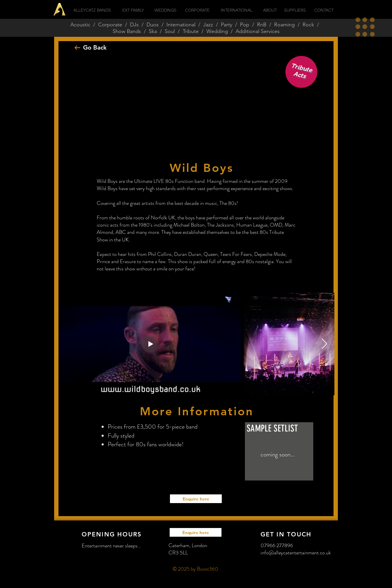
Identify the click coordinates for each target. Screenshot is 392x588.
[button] (365, 27)
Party (227, 25)
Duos (153, 25)
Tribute (191, 31)
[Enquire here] (196, 499)
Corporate (110, 25)
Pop (245, 25)
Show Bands (127, 31)
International (181, 25)
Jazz (208, 25)
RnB (262, 25)
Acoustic (80, 25)
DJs (134, 25)
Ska (153, 31)
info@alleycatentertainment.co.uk (296, 553)
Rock (308, 25)
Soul (170, 31)
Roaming (284, 25)
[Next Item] (324, 344)
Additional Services (258, 31)
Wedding (217, 31)
